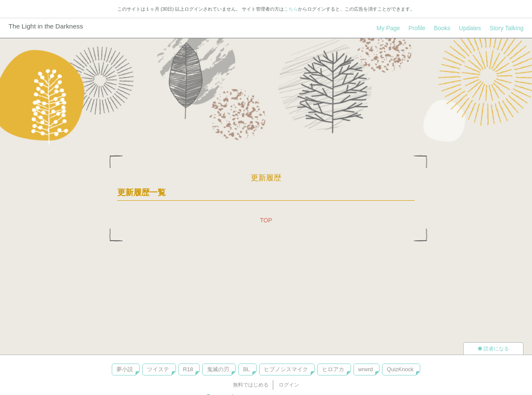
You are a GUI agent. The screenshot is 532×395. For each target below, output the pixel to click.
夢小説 (125, 369)
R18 (188, 369)
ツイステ (158, 369)
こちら (291, 9)
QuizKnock (400, 369)
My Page (388, 28)
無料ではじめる (251, 385)
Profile (417, 28)
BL (246, 369)
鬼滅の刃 (218, 369)
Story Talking (507, 28)
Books (442, 28)
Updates (470, 28)
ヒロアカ (333, 369)
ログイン (289, 385)
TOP (266, 220)
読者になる (493, 349)
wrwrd (366, 369)
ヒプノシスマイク (286, 369)
